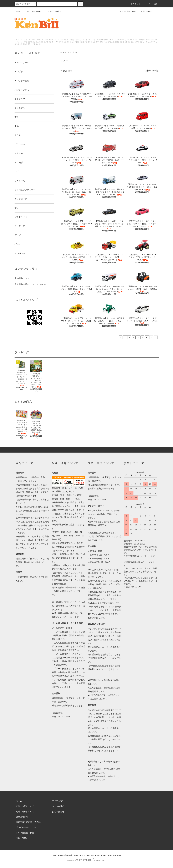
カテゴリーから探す (32, 11)
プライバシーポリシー (26, 827)
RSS (18, 838)
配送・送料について (25, 812)
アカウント (134, 4)
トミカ (69, 52)
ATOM (25, 838)
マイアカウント (59, 801)
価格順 (148, 71)
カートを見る (58, 806)
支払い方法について (25, 806)
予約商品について (23, 278)
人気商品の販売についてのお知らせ (31, 284)
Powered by (86, 860)
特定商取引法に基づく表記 (28, 822)
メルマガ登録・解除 (126, 11)
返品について (22, 817)
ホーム (18, 11)
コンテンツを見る (53, 11)
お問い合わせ (144, 11)
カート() (151, 4)
